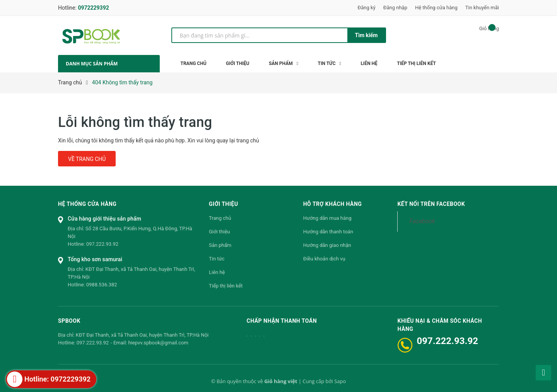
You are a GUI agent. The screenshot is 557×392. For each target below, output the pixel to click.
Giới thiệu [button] (223, 204)
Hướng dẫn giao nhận (327, 245)
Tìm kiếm (366, 35)
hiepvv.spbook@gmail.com (158, 343)
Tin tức (217, 259)
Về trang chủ (87, 159)
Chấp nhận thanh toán (282, 321)
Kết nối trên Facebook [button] (431, 204)
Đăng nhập (395, 8)
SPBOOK (69, 321)
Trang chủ (220, 218)
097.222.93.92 (102, 244)
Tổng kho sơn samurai (95, 259)
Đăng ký (367, 8)
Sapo (340, 381)
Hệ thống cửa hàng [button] (87, 204)
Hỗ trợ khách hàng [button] (333, 204)
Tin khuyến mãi (482, 8)
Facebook (422, 221)
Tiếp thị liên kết (226, 286)
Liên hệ (217, 272)
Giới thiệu (219, 232)
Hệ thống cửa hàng (436, 8)
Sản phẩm (220, 245)
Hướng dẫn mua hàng (327, 218)
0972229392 (93, 8)
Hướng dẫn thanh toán (328, 232)
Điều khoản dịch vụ (324, 259)
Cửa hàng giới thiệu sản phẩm (104, 219)
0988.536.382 (102, 285)
